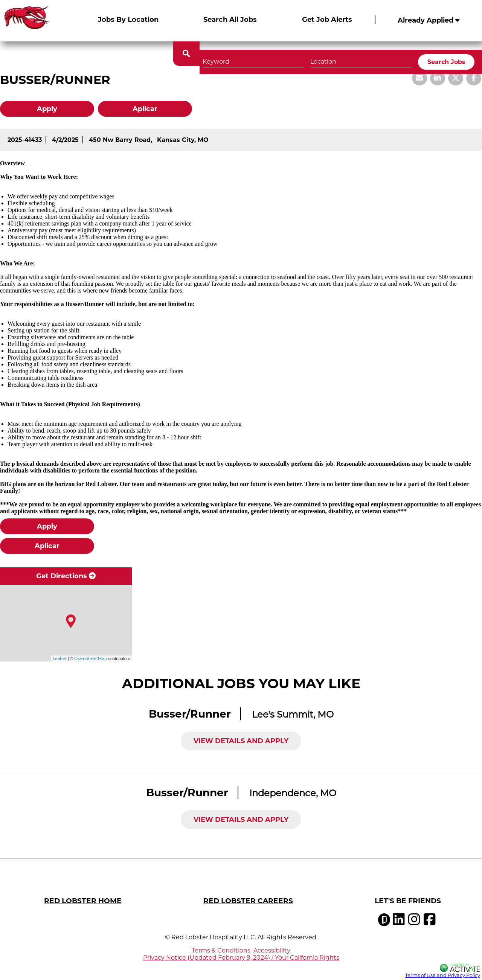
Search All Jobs (230, 20)
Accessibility (272, 950)
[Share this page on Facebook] (474, 78)
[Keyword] (253, 53)
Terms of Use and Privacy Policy (443, 975)
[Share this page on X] (456, 78)
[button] (405, 53)
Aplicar (145, 109)
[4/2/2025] (65, 140)
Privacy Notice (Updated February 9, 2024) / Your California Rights (241, 958)
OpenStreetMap (91, 658)
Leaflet (60, 658)
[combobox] (361, 53)
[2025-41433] (25, 140)
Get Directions (66, 576)
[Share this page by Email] (419, 78)
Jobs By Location (128, 20)
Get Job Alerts (327, 20)
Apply (47, 109)
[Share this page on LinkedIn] (438, 78)
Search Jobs (446, 54)
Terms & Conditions (222, 950)
